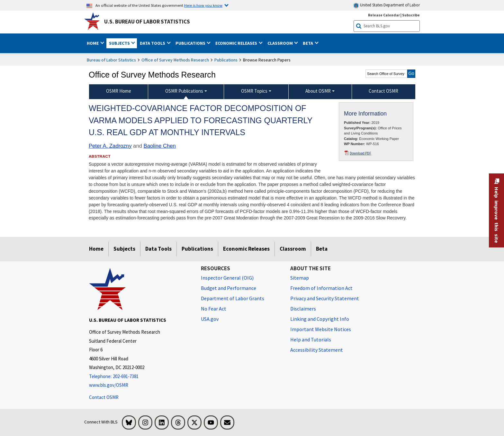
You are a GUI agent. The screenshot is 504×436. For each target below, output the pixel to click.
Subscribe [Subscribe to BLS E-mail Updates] (411, 15)
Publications (226, 60)
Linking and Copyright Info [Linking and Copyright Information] (320, 319)
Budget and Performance (229, 288)
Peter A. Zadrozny (110, 146)
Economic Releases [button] (237, 43)
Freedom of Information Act (321, 288)
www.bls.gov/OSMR (109, 385)
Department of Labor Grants (233, 298)
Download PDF (360, 153)
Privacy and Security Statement (325, 298)
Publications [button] (191, 43)
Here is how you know (203, 5)
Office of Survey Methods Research (175, 60)
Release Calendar (384, 15)
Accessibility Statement (317, 350)
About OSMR (318, 91)
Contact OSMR (104, 397)
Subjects (124, 249)
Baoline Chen (160, 146)
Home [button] (93, 43)
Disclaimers (303, 309)
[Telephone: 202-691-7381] (140, 377)
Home (96, 249)
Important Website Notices (321, 329)
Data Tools (158, 249)
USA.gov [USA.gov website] (210, 319)
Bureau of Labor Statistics (111, 60)
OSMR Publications (184, 91)
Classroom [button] (281, 43)
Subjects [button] (120, 43)
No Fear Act (214, 309)
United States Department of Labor (387, 5)
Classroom (293, 249)
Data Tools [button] (153, 43)
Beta (322, 249)
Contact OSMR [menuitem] (383, 91)
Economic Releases (246, 249)
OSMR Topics (254, 91)
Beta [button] (308, 43)
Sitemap (300, 278)
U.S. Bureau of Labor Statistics (147, 22)
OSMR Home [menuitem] (119, 91)
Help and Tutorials (311, 339)
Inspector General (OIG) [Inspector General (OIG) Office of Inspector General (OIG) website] (227, 278)
